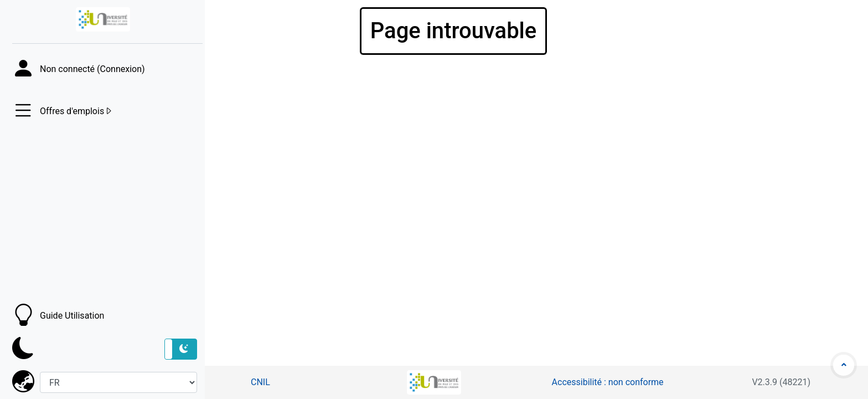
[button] (181, 349)
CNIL (260, 382)
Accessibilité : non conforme (608, 382)
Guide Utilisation (72, 316)
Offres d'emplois (76, 111)
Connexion (121, 69)
